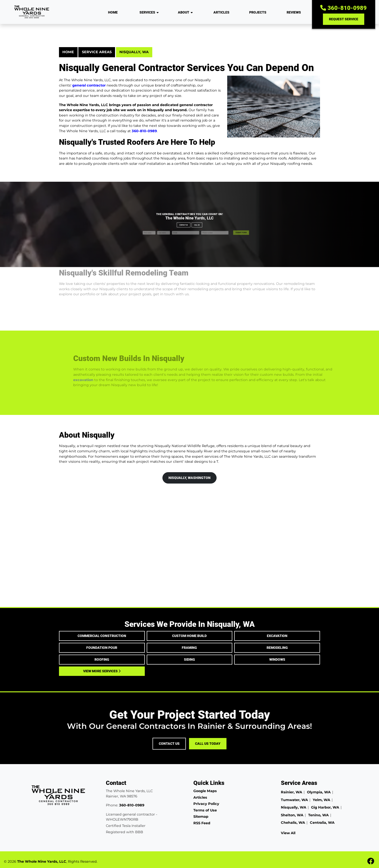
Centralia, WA (322, 823)
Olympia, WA (319, 792)
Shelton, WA (292, 815)
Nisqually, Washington (189, 478)
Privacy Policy (206, 804)
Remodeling (277, 648)
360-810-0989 (343, 8)
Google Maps (205, 791)
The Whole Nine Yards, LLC (42, 861)
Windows (277, 659)
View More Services (102, 671)
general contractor (89, 85)
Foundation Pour (102, 648)
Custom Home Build (189, 636)
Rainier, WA (292, 792)
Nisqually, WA (134, 52)
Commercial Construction (102, 636)
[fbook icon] (371, 862)
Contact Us (189, 224)
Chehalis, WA (293, 823)
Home (68, 52)
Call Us (190, 224)
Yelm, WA (321, 800)
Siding (189, 659)
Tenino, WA (318, 815)
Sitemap (201, 817)
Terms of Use (205, 810)
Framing (189, 648)
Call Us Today (208, 744)
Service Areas (97, 52)
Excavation (277, 636)
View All (288, 833)
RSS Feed (202, 823)
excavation (92, 380)
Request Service (344, 19)
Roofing (102, 659)
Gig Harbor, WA (325, 807)
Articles (200, 797)
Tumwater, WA (294, 800)
